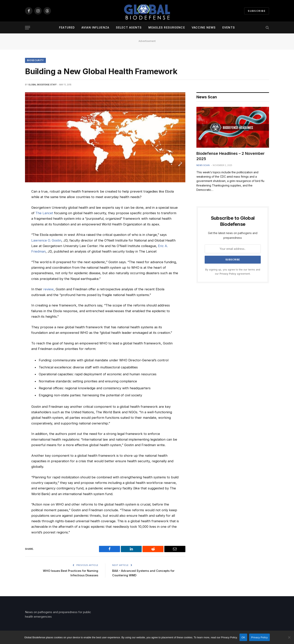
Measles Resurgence (167, 27)
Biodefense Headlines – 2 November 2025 (231, 156)
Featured (67, 27)
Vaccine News (204, 27)
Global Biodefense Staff (43, 85)
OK (243, 637)
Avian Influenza (95, 27)
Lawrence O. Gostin (46, 240)
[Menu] (28, 28)
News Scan (203, 165)
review (48, 289)
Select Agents (129, 27)
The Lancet (44, 213)
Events (229, 27)
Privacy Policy (228, 274)
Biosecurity (36, 60)
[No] (289, 637)
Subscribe (257, 11)
